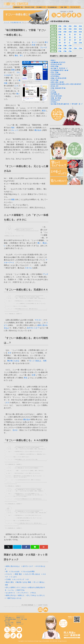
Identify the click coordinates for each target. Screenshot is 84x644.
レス (16, 86)
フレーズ (43, 48)
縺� (60, 26)
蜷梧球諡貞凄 (55, 100)
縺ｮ (80, 37)
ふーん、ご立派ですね (16, 590)
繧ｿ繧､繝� (55, 80)
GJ (27, 579)
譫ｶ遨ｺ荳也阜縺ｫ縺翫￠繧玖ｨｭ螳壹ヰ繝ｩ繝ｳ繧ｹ (66, 84)
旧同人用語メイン (10, 618)
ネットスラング (18, 579)
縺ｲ (65, 40)
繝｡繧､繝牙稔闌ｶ (57, 96)
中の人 (33, 593)
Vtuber (53, 90)
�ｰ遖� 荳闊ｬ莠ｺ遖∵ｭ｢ (59, 68)
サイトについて (20, 616)
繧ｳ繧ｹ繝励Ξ (55, 76)
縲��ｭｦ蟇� (56, 98)
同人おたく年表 (9, 622)
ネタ (9, 353)
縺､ (70, 34)
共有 (33, 45)
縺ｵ (70, 40)
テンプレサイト (23, 593)
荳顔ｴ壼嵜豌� (56, 74)
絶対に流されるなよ (12, 566)
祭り (46, 42)
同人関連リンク (9, 624)
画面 (13, 200)
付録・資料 (8, 626)
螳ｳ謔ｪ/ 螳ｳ (55, 86)
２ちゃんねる (14, 572)
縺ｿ (65, 43)
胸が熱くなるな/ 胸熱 (23, 582)
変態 (13, 70)
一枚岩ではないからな (13, 598)
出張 (33, 375)
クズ (7, 403)
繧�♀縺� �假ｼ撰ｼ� (58, 88)
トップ (7, 23)
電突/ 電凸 (18, 574)
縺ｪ (60, 37)
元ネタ (15, 430)
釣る (26, 378)
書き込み (38, 130)
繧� (75, 43)
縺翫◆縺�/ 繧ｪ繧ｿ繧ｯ (58, 62)
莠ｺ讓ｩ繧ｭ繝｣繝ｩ (57, 64)
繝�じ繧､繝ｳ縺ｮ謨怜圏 (59, 78)
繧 (70, 43)
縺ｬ (70, 37)
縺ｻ (80, 40)
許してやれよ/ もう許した (35, 595)
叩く (21, 55)
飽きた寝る (9, 582)
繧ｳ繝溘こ (54, 102)
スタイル (28, 268)
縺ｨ (80, 34)
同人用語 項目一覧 (16, 23)
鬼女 (13, 128)
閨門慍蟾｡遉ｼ (55, 94)
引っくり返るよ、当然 (38, 361)
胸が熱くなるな (13, 361)
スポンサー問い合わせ (32, 574)
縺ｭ (75, 37)
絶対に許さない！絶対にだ (15, 595)
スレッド (15, 130)
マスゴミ (38, 320)
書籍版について (20, 618)
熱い (18, 94)
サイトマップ (20, 624)
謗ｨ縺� (54, 92)
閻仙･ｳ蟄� (55, 72)
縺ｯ (60, 40)
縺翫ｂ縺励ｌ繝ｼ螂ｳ (58, 82)
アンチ (46, 274)
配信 (44, 111)
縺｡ (65, 34)
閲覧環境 (19, 622)
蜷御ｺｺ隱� (55, 66)
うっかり (13, 577)
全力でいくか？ (33, 328)
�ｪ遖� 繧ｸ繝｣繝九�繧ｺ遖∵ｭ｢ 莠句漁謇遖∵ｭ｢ (67, 104)
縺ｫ (65, 37)
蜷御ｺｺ (53, 60)
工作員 (8, 579)
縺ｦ (75, 34)
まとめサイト (10, 593)
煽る (16, 55)
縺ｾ (60, 43)
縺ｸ (75, 40)
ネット (34, 42)
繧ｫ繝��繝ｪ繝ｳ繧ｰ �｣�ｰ (60, 70)
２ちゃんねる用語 (28, 572)
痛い (39, 243)
